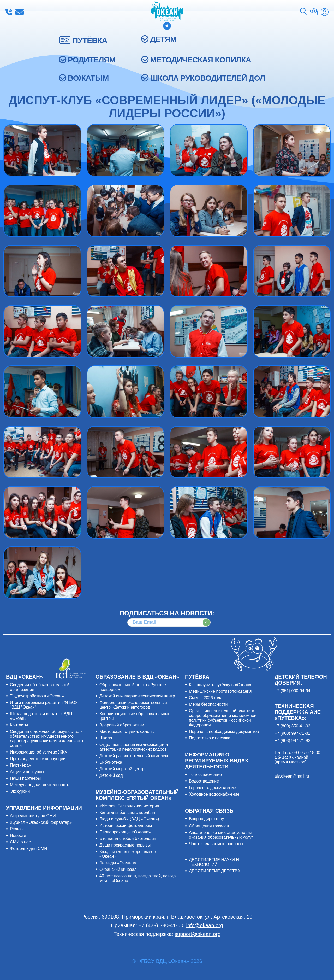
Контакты (19, 725)
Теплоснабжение (205, 775)
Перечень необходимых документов (224, 731)
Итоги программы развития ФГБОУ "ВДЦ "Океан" (44, 705)
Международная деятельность (40, 785)
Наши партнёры (25, 778)
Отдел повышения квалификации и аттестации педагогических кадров (134, 747)
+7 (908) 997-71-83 (292, 741)
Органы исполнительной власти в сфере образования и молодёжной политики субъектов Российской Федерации (223, 718)
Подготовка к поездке (210, 738)
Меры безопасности (208, 704)
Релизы (17, 829)
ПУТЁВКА (90, 40)
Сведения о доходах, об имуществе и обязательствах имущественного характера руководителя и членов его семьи (46, 739)
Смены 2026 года (206, 698)
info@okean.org (20, 12)
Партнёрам (21, 765)
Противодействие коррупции (38, 759)
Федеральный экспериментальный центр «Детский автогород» (133, 705)
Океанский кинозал (118, 869)
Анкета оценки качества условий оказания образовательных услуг (221, 835)
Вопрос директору (207, 819)
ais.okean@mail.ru (292, 776)
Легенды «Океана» (118, 863)
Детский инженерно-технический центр (137, 696)
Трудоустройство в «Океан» (37, 696)
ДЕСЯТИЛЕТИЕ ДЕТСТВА (214, 871)
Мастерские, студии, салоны (127, 731)
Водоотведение (204, 781)
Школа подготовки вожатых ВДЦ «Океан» (41, 716)
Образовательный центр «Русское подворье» (133, 687)
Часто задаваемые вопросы (216, 844)
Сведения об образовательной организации (40, 687)
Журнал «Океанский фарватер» (41, 822)
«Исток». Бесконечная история (129, 806)
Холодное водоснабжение (214, 794)
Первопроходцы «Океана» (125, 832)
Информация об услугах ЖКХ (39, 752)
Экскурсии (20, 791)
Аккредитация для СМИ (33, 816)
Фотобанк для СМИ (29, 848)
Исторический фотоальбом (126, 826)
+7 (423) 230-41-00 (9, 12)
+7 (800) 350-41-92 (292, 726)
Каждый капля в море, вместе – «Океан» (130, 854)
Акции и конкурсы (27, 772)
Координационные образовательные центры (135, 716)
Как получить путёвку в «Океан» (220, 685)
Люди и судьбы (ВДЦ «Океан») (129, 819)
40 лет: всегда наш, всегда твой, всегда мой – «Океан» (138, 878)
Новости (18, 835)
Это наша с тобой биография (128, 839)
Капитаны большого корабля (127, 812)
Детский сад (111, 775)
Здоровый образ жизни (122, 725)
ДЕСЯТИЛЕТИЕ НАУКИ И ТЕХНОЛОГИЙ (214, 862)
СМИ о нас (20, 842)
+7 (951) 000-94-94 (292, 691)
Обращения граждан (209, 826)
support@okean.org (198, 934)
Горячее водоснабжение (213, 788)
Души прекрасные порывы (125, 845)
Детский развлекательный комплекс (134, 756)
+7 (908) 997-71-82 (292, 733)
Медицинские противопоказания (220, 691)
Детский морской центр (122, 769)
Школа (106, 738)
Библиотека (111, 762)
